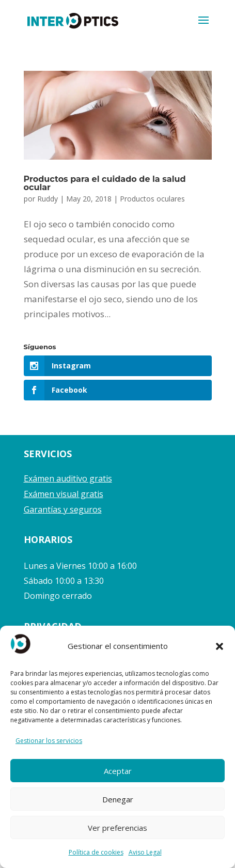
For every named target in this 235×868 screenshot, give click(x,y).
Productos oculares (152, 199)
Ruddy (48, 199)
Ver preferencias (118, 828)
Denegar (118, 799)
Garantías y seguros (63, 509)
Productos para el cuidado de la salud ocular (105, 183)
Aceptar (118, 771)
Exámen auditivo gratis (68, 478)
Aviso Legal (145, 852)
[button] (220, 646)
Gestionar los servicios (49, 741)
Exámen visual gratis (64, 494)
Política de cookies (96, 852)
